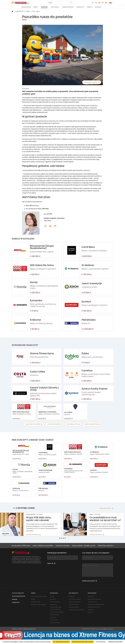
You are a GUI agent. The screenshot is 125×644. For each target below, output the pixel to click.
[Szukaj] (59, 3)
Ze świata (53, 599)
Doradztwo (98, 7)
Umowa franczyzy (74, 605)
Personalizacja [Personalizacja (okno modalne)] (101, 642)
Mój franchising (54, 615)
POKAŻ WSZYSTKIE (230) (34, 424)
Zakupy (36, 7)
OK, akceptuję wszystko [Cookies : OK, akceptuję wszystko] (61, 642)
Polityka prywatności (29, 629)
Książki (33, 599)
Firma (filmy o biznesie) (57, 612)
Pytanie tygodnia (55, 602)
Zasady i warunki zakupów (39, 605)
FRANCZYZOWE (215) (55, 424)
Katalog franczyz (26, 7)
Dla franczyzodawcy (75, 602)
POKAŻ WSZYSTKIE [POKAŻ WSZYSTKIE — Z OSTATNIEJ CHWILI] (106, 508)
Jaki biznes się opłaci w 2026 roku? (23, 546)
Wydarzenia (53, 605)
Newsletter (91, 597)
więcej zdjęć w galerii (92, 82)
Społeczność (80, 7)
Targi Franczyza (92, 602)
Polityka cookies (17, 629)
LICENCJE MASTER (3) (92, 424)
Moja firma (53, 617)
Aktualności (44, 7)
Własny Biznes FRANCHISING (39, 597)
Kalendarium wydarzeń (94, 599)
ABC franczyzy (55, 7)
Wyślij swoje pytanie (90, 581)
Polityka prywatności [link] (115, 642)
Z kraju (28, 11)
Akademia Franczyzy (94, 607)
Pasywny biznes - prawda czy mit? (88, 546)
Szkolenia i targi (36, 602)
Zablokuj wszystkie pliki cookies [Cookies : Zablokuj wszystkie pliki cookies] (82, 642)
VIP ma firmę (54, 620)
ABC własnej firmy (74, 607)
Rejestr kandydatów (68, 7)
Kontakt (90, 612)
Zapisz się (51, 563)
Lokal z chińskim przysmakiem (47, 546)
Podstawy (72, 597)
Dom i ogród (36, 11)
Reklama (90, 7)
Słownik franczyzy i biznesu (77, 610)
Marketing (91, 610)
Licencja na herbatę (67, 546)
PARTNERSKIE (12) (73, 424)
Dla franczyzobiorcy (75, 599)
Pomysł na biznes (55, 623)
